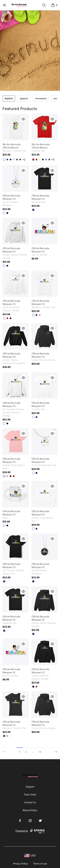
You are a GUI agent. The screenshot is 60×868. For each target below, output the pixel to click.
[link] (16, 127)
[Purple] (17, 160)
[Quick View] (23, 119)
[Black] (11, 160)
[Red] (7, 318)
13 (40, 752)
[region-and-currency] (30, 856)
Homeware (41, 98)
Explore (9, 98)
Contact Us (30, 802)
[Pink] (7, 476)
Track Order (30, 795)
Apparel (24, 98)
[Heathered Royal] (46, 160)
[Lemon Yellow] (40, 160)
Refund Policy (30, 810)
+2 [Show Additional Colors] (24, 160)
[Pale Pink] (4, 476)
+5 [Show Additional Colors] (53, 160)
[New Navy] (43, 160)
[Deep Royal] (7, 160)
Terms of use (40, 864)
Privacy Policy (21, 864)
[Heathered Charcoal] (20, 160)
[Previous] (5, 750)
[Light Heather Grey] (14, 160)
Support (30, 787)
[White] (4, 160)
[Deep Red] (14, 476)
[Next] (55, 750)
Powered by (30, 831)
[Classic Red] (33, 160)
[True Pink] (40, 315)
